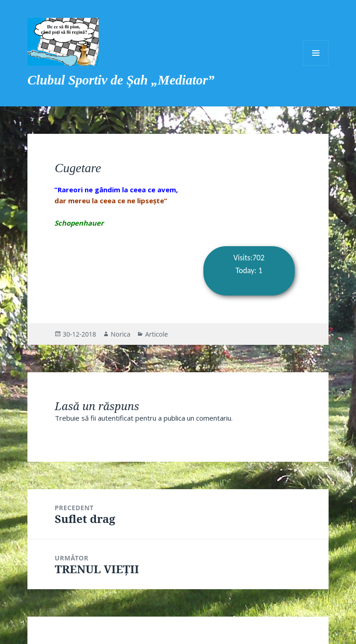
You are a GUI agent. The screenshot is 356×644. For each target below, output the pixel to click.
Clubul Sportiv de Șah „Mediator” (121, 80)
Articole (156, 334)
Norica (120, 334)
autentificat (116, 418)
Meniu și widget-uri (316, 53)
